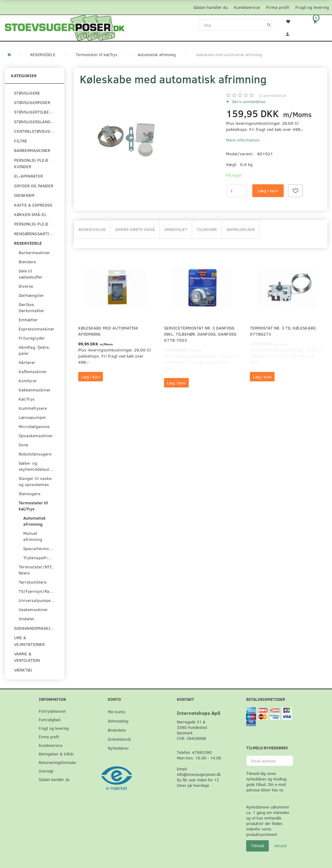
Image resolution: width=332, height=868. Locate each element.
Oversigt (46, 771)
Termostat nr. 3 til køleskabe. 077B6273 (283, 331)
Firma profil (278, 7)
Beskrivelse (92, 229)
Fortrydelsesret (52, 711)
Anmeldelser (241, 229)
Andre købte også (135, 229)
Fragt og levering (312, 7)
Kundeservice (247, 7)
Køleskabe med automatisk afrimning (108, 331)
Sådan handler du (211, 7)
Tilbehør (207, 229)
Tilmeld (257, 846)
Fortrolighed (49, 720)
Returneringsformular (58, 762)
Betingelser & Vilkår (56, 754)
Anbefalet (176, 229)
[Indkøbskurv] (318, 22)
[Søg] (269, 25)
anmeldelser (273, 95)
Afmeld (280, 846)
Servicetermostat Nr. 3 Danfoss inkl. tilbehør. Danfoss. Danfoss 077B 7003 (200, 334)
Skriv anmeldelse (248, 101)
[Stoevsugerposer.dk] (65, 27)
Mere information (243, 140)
